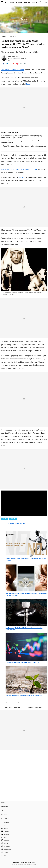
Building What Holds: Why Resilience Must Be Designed (24, 695)
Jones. (28, 84)
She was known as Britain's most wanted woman (19, 169)
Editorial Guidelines (35, 708)
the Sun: (22, 177)
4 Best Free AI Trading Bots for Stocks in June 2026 (22, 662)
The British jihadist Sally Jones (13, 70)
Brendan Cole (14, 56)
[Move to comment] (25, 64)
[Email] (21, 64)
